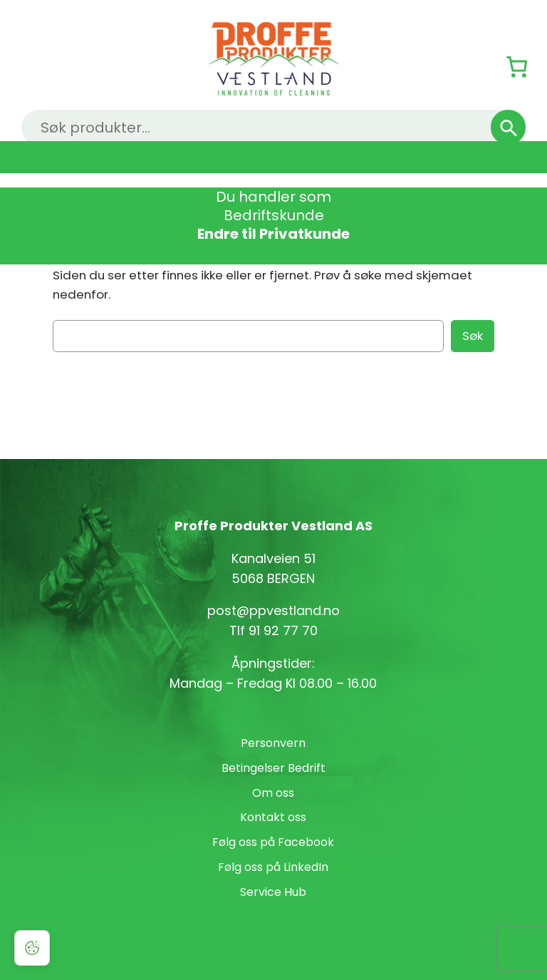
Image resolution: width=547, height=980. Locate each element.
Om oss (273, 793)
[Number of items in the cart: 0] (517, 67)
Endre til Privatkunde (273, 234)
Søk (473, 336)
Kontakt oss (273, 817)
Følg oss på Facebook (273, 842)
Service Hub (273, 892)
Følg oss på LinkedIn (273, 867)
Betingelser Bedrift (273, 768)
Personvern (273, 743)
